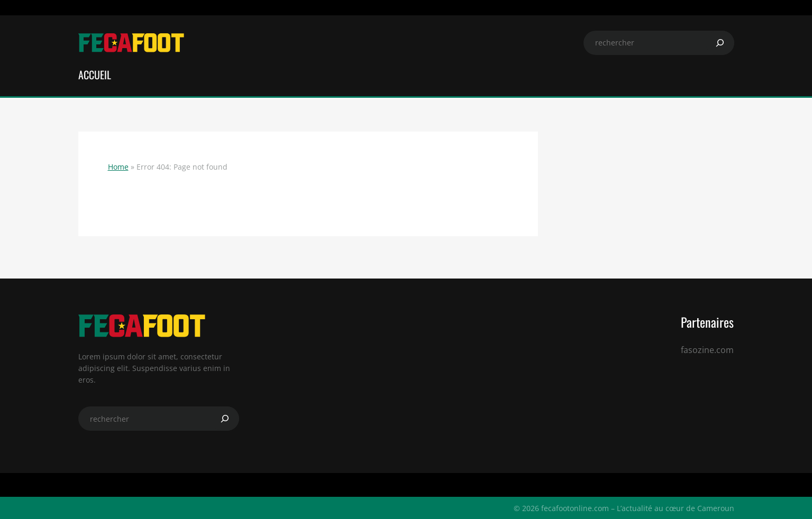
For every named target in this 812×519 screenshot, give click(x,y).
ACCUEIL (95, 75)
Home (118, 167)
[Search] (720, 43)
